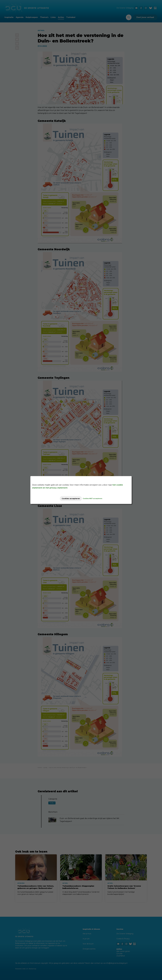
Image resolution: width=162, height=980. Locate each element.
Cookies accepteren (71, 499)
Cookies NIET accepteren (95, 499)
